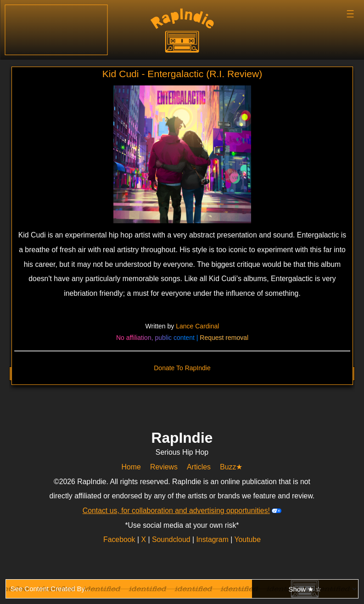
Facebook (120, 539)
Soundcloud (172, 539)
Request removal (224, 338)
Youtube (247, 539)
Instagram (213, 539)
